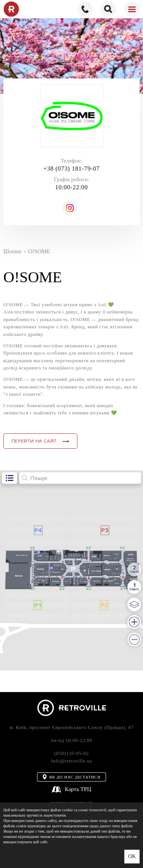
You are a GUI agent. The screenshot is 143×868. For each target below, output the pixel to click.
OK (132, 856)
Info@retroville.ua (72, 761)
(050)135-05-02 (71, 753)
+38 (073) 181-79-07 (72, 169)
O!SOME (39, 251)
